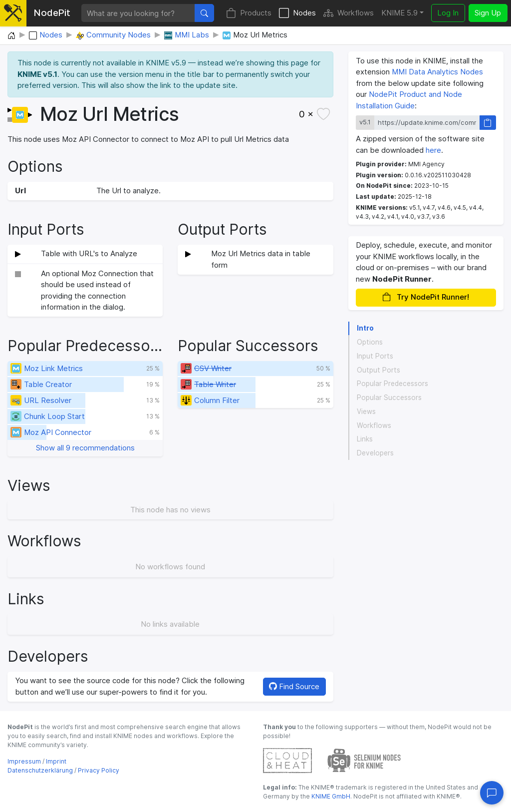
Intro (365, 328)
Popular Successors (389, 398)
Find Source (294, 686)
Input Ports (375, 356)
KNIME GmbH (330, 796)
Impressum (24, 761)
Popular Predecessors (392, 384)
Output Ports (379, 370)
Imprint (56, 761)
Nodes (297, 13)
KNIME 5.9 (399, 13)
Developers (375, 453)
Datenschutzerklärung (40, 770)
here (433, 150)
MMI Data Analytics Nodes (437, 72)
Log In (448, 13)
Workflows (349, 13)
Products (249, 13)
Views (366, 411)
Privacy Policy (99, 770)
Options (370, 342)
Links (365, 439)
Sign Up (488, 13)
